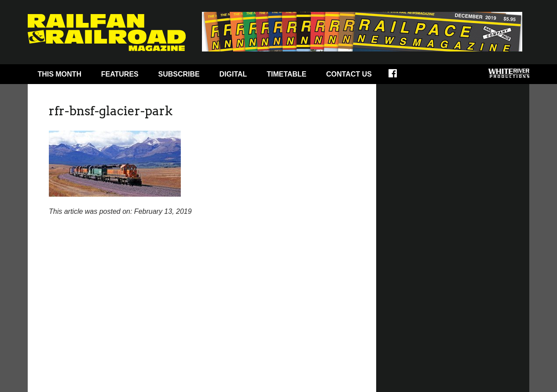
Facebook (398, 76)
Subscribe (179, 74)
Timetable (286, 74)
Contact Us (349, 74)
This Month (59, 74)
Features (120, 74)
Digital (233, 74)
